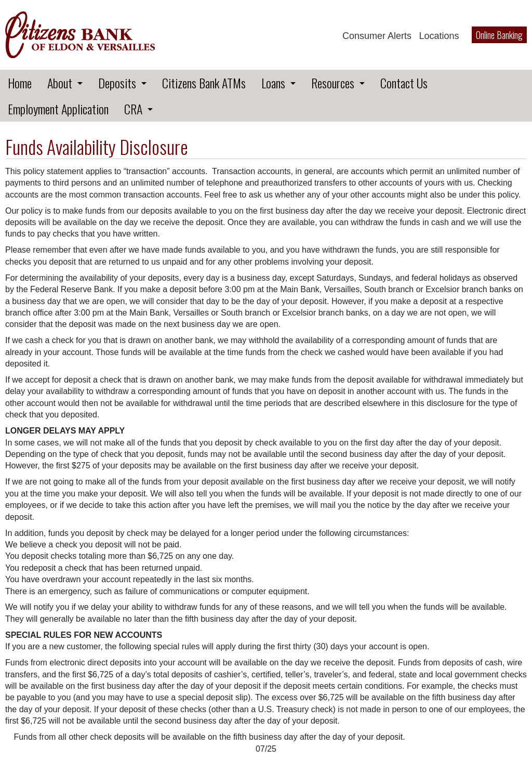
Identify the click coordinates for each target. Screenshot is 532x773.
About (60, 83)
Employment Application (58, 109)
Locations (439, 36)
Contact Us (404, 83)
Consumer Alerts (377, 36)
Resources (333, 83)
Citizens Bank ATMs (204, 83)
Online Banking (499, 35)
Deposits (117, 83)
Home (20, 83)
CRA (133, 109)
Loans (273, 83)
